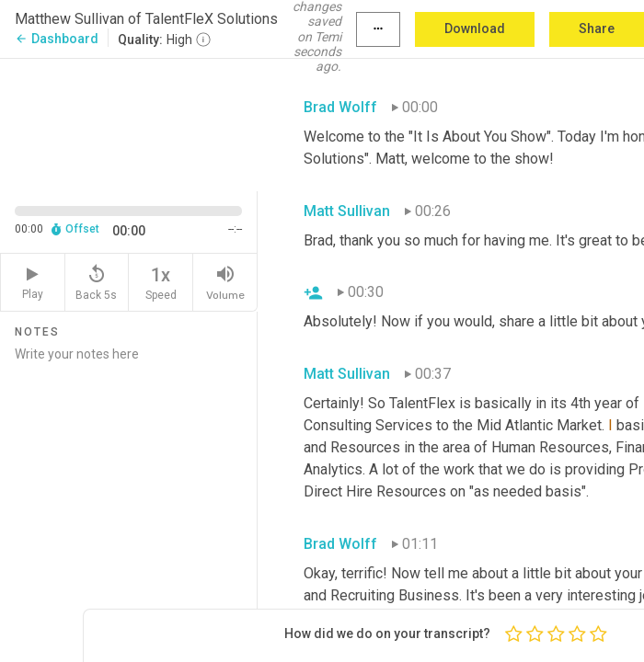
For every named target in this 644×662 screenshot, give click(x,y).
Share (597, 29)
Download (475, 29)
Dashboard (57, 39)
